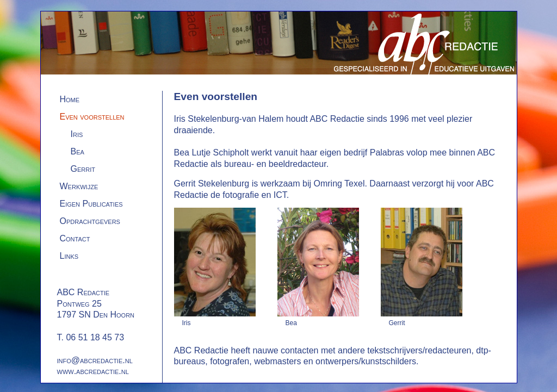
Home (70, 99)
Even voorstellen (92, 117)
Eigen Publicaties (91, 204)
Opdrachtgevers (90, 221)
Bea (78, 151)
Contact (75, 238)
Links (69, 256)
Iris (77, 134)
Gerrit (83, 169)
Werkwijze (79, 186)
